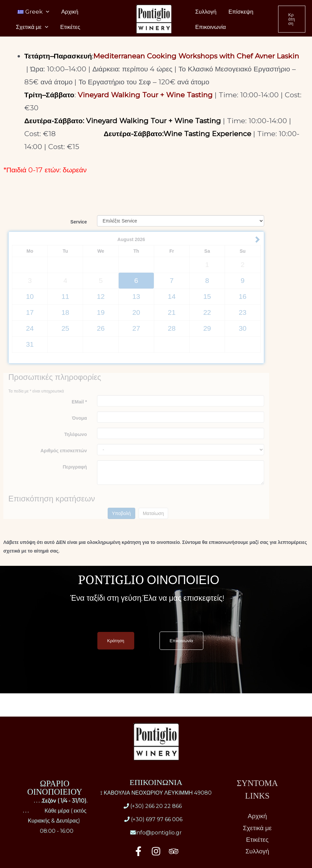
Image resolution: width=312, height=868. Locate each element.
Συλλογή (205, 14)
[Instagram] (156, 851)
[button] (291, 24)
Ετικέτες (68, 34)
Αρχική (68, 14)
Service (79, 222)
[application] (45, 14)
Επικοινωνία (210, 34)
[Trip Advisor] (174, 851)
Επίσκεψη (239, 14)
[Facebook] (138, 851)
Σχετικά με (31, 34)
